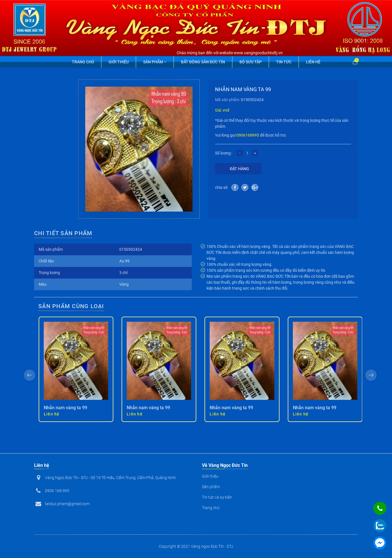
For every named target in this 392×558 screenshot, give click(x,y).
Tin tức (284, 62)
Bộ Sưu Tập (251, 62)
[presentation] (30, 375)
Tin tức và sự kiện (217, 497)
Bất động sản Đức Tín (203, 62)
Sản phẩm (155, 62)
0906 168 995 (57, 491)
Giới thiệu (119, 62)
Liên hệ (313, 62)
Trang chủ (83, 62)
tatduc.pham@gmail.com (67, 504)
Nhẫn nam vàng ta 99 (65, 408)
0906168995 (248, 135)
